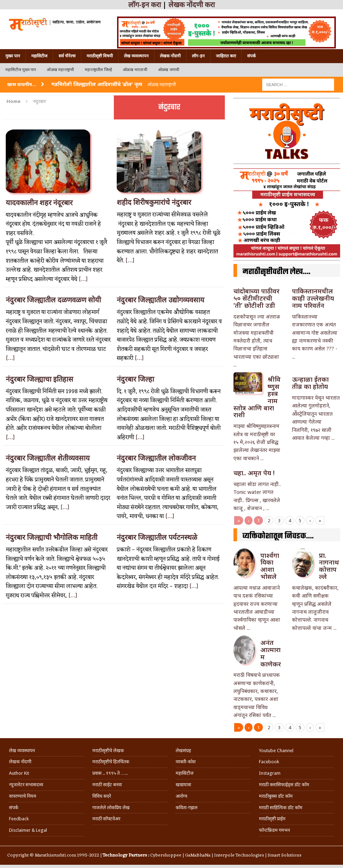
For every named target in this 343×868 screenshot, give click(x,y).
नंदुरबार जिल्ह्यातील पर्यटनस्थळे (157, 537)
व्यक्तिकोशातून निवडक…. (278, 536)
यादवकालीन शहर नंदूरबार (39, 203)
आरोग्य (182, 796)
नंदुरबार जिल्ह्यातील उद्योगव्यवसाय (161, 300)
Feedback (19, 819)
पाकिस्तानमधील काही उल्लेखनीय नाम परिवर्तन (313, 298)
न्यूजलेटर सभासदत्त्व (26, 785)
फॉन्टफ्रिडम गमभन (274, 830)
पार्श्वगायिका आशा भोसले (270, 566)
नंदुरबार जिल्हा (135, 379)
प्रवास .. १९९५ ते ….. (110, 773)
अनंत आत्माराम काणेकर (271, 653)
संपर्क (251, 56)
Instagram (270, 773)
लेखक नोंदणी (170, 56)
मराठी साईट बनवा (107, 785)
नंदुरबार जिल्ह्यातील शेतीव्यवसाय (48, 458)
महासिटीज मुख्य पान (21, 70)
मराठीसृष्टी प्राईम (272, 819)
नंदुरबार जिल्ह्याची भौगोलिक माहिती (52, 537)
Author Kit (19, 773)
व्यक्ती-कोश (186, 762)
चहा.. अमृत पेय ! (254, 473)
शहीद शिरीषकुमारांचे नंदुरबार (154, 202)
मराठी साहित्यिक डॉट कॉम (281, 808)
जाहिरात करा (226, 56)
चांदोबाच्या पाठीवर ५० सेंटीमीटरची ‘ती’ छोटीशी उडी (256, 298)
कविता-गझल (187, 808)
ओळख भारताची (135, 70)
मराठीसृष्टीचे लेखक (108, 751)
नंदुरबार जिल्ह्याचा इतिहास (40, 379)
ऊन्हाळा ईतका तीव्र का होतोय (310, 383)
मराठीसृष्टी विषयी (100, 56)
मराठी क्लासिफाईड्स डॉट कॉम (284, 785)
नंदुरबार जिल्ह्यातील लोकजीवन (156, 458)
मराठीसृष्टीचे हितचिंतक (111, 762)
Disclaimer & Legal (28, 830)
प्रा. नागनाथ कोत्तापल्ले (329, 566)
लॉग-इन (198, 56)
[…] (83, 279)
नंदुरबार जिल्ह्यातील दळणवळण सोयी (53, 300)
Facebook (269, 762)
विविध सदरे (102, 796)
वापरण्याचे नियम (23, 796)
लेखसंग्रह (183, 751)
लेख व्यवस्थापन (136, 56)
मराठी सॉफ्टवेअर (106, 819)
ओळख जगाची (169, 70)
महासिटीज (39, 56)
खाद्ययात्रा (183, 785)
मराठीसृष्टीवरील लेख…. (276, 272)
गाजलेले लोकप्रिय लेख (111, 808)
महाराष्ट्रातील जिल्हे (98, 70)
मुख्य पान (13, 56)
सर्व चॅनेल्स (67, 56)
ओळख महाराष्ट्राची (60, 70)
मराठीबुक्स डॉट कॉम (276, 796)
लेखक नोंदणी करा (192, 5)
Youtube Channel (276, 751)
